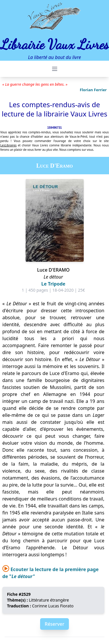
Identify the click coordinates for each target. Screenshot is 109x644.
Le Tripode (53, 284)
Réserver (54, 624)
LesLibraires (8, 145)
